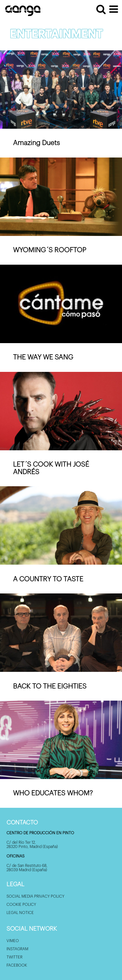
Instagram (17, 949)
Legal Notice (20, 913)
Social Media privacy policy (35, 896)
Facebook (17, 965)
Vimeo (13, 941)
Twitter (14, 957)
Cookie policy (21, 905)
